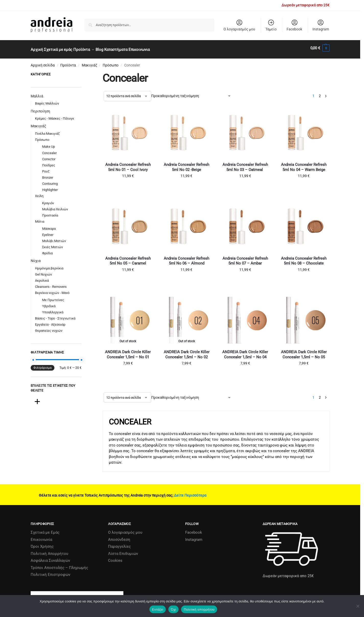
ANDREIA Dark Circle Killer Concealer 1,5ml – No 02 (187, 352)
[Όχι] (358, 606)
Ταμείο (271, 25)
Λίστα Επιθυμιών (123, 551)
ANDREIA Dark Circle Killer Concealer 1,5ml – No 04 (245, 352)
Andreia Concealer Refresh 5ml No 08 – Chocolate (304, 258)
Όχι (174, 609)
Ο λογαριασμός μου (239, 25)
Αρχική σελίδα (43, 62)
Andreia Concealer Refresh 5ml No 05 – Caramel (128, 258)
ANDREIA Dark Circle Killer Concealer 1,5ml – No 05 (304, 352)
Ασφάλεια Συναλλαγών (50, 558)
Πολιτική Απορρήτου (49, 551)
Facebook (294, 25)
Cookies (115, 558)
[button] (320, 48)
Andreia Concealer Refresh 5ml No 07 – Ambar (245, 258)
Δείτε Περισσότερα (190, 493)
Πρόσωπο (111, 62)
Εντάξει (158, 609)
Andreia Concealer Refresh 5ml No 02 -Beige (186, 164)
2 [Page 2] (320, 93)
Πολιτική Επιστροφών (50, 572)
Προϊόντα (68, 62)
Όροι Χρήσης (42, 544)
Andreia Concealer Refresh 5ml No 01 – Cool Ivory (128, 164)
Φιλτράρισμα (43, 365)
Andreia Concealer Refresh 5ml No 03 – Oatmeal (245, 164)
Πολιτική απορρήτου (199, 609)
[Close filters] (83, 72)
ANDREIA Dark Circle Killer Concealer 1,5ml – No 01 (128, 352)
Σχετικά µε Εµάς (45, 530)
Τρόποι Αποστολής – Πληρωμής (59, 565)
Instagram (321, 25)
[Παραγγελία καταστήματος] (191, 93)
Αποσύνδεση (119, 536)
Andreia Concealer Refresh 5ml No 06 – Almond (186, 258)
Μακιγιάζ (89, 62)
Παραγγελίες (119, 544)
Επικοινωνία (41, 536)
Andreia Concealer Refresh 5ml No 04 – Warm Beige (304, 164)
